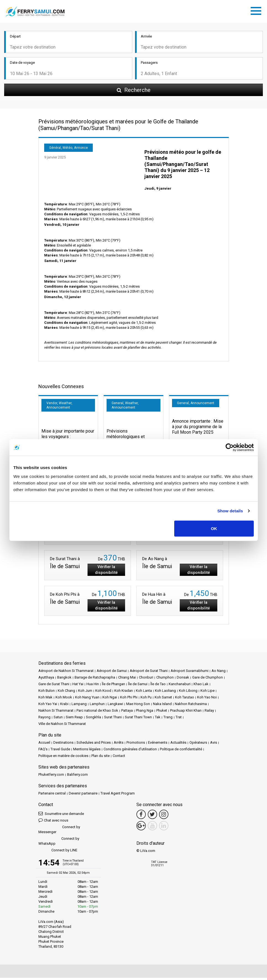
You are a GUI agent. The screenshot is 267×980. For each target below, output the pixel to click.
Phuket (162, 712)
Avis (214, 744)
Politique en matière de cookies (63, 758)
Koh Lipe (207, 692)
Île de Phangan (113, 686)
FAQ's (43, 751)
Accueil (44, 744)
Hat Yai (78, 686)
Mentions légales (87, 751)
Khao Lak (201, 686)
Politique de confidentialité (181, 751)
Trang (168, 719)
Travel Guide (60, 751)
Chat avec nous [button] (53, 822)
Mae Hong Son (138, 706)
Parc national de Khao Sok (97, 712)
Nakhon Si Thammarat (56, 712)
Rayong (44, 719)
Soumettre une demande (61, 815)
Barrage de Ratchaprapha (95, 679)
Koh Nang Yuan (87, 699)
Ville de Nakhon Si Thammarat (62, 726)
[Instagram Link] (164, 816)
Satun (58, 719)
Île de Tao (158, 686)
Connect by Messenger (59, 831)
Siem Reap (74, 719)
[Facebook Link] (141, 816)
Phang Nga (145, 712)
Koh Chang (66, 692)
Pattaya (127, 712)
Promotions (136, 744)
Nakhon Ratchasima (191, 706)
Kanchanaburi (180, 686)
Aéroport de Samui (112, 673)
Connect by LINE (58, 852)
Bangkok (64, 679)
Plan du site (101, 758)
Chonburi (146, 679)
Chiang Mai (127, 679)
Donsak (183, 679)
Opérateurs (198, 744)
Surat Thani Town (138, 719)
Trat (179, 719)
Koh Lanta (144, 692)
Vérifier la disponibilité (106, 572)
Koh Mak (45, 699)
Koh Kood (103, 692)
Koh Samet (163, 699)
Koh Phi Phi (129, 699)
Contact (119, 758)
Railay (209, 712)
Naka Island (162, 706)
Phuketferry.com (51, 776)
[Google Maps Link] (141, 828)
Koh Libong (188, 692)
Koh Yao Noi (207, 699)
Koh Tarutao (185, 699)
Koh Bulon (47, 692)
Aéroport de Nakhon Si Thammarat (66, 673)
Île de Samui (138, 686)
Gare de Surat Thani (54, 686)
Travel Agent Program (118, 795)
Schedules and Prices (94, 744)
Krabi (64, 706)
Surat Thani (113, 719)
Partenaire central (52, 795)
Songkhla (93, 719)
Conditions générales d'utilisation (130, 751)
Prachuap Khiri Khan (186, 712)
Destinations (63, 744)
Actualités (178, 744)
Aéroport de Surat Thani (149, 673)
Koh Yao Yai (48, 706)
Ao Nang (219, 673)
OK (214, 528)
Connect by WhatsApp (59, 843)
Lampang (79, 706)
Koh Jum (85, 692)
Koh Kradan (124, 692)
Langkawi (115, 706)
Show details (230, 511)
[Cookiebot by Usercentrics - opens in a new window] (230, 447)
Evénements (158, 744)
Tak (158, 719)
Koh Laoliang (165, 692)
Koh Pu (146, 699)
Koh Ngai (110, 699)
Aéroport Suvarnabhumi (190, 673)
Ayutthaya (46, 679)
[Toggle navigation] (257, 11)
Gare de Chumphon (207, 679)
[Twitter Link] (152, 816)
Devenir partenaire (83, 795)
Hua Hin (93, 686)
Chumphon (165, 679)
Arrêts (119, 744)
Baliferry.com (77, 776)
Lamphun (97, 706)
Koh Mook (64, 699)
